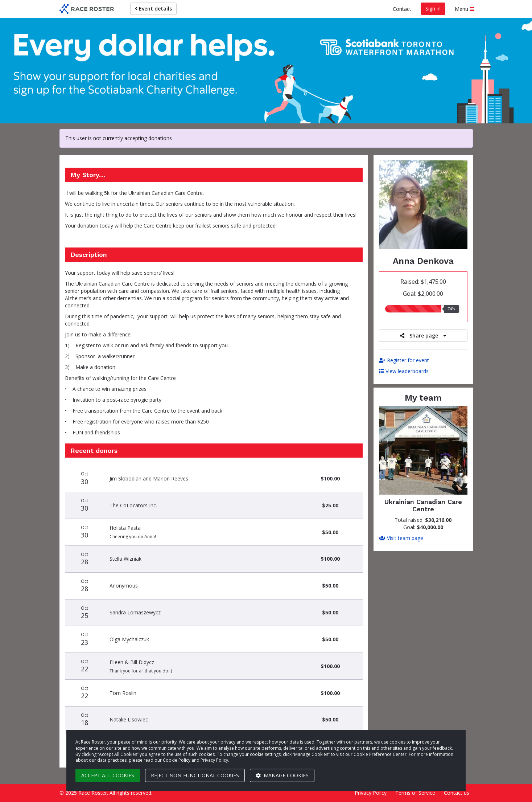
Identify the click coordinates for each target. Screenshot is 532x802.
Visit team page (401, 538)
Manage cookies (282, 775)
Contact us (457, 793)
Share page (423, 335)
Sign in (433, 9)
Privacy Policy (371, 793)
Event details (153, 9)
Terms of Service (415, 793)
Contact (402, 9)
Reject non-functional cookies (195, 775)
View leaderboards (404, 371)
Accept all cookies (108, 775)
